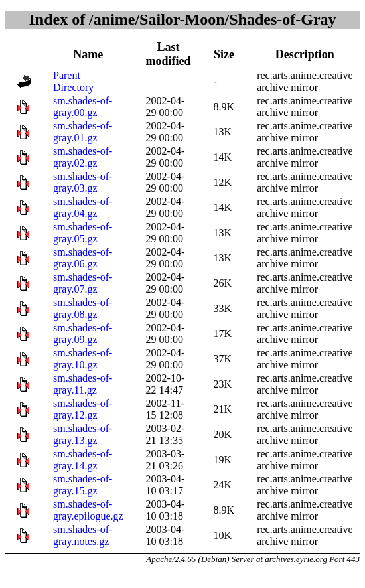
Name (88, 54)
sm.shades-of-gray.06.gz (83, 258)
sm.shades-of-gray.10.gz (83, 359)
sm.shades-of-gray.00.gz (83, 107)
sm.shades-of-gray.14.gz (83, 460)
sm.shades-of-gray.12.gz (83, 409)
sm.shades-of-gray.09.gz (83, 333)
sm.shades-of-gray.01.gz (83, 132)
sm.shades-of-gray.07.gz (83, 283)
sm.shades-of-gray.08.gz (83, 308)
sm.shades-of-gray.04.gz (83, 207)
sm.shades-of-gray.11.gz (83, 384)
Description (305, 54)
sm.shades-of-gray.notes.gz (83, 535)
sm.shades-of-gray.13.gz (83, 434)
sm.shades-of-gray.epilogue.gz (88, 510)
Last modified (169, 54)
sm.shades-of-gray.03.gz (83, 182)
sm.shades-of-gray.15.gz (83, 485)
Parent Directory (73, 81)
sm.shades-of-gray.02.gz (83, 157)
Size (224, 54)
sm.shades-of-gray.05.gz (83, 233)
